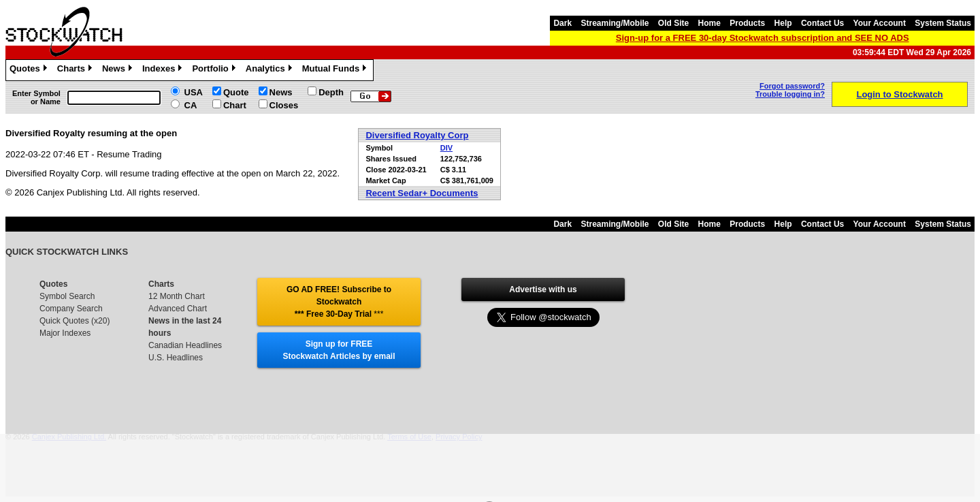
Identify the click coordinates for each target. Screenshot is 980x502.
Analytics (271, 70)
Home (709, 23)
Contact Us (822, 23)
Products (747, 23)
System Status (943, 23)
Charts (76, 70)
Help (783, 23)
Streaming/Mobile (615, 23)
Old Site (673, 23)
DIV (446, 148)
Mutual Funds (336, 70)
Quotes (30, 70)
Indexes (164, 70)
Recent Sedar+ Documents (422, 193)
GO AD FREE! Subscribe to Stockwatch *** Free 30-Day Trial (339, 302)
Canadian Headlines (185, 345)
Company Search (71, 309)
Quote (236, 92)
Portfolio (215, 70)
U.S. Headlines (176, 358)
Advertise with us (543, 289)
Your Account (880, 23)
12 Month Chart (177, 296)
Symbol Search (67, 296)
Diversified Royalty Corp (417, 135)
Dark (562, 23)
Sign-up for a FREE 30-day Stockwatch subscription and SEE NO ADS (763, 38)
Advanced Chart (178, 309)
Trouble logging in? (790, 94)
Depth (331, 92)
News (119, 70)
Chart (235, 105)
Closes (284, 105)
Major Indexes (65, 333)
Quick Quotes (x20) (75, 321)
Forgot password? (792, 86)
